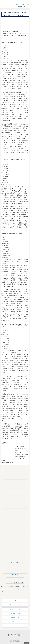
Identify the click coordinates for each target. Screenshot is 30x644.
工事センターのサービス (15, 605)
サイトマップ (15, 626)
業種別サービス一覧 (15, 609)
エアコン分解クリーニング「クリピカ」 (15, 562)
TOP (2, 9)
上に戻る (26, 643)
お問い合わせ (15, 622)
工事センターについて (15, 613)
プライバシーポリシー (19, 583)
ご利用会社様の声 (7, 9)
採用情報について (15, 617)
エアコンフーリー (15, 575)
